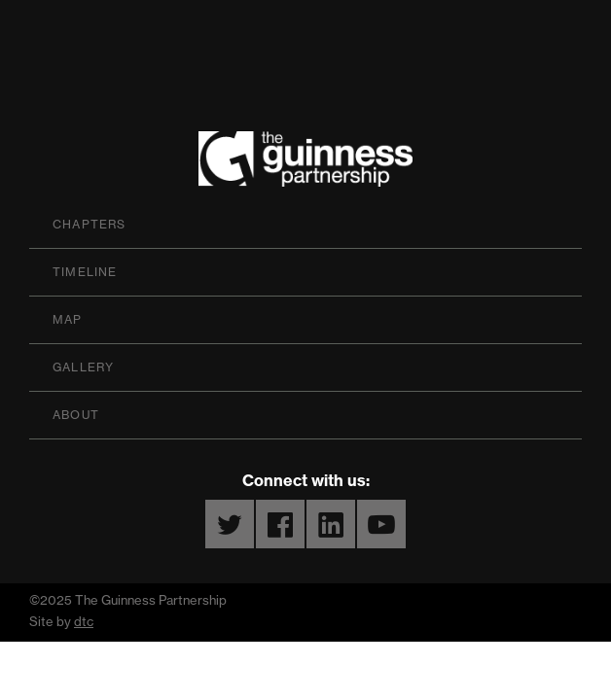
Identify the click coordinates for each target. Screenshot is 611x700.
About (76, 415)
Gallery (83, 367)
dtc (84, 621)
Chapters (90, 224)
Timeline (85, 272)
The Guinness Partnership (305, 163)
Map (68, 319)
